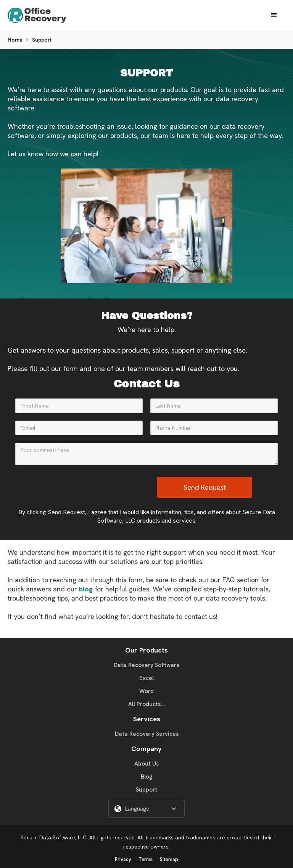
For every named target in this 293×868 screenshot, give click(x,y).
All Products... (147, 704)
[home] (44, 15)
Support (146, 790)
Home (15, 40)
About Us (146, 764)
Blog (146, 777)
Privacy (123, 859)
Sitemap (169, 859)
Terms (146, 859)
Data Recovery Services (147, 734)
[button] (274, 15)
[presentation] (99, 488)
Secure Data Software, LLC (54, 837)
